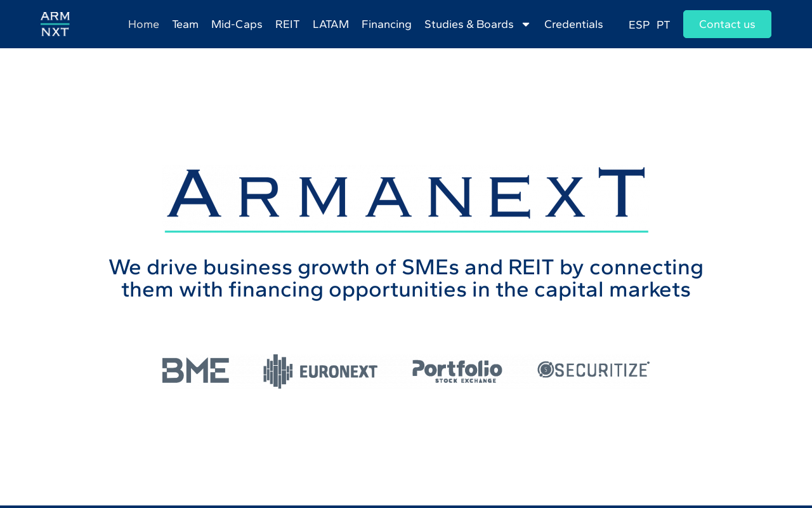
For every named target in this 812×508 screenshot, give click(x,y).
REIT (288, 24)
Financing (387, 24)
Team (185, 24)
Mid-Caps (237, 24)
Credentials (574, 24)
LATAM (331, 24)
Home (144, 24)
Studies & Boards (478, 24)
